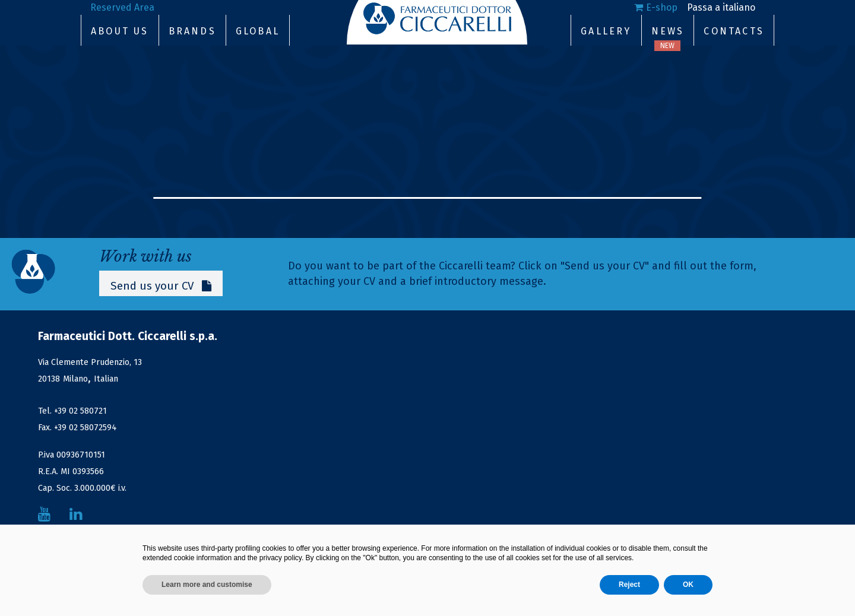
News (668, 31)
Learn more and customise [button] (207, 585)
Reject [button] (629, 585)
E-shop (662, 7)
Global (258, 31)
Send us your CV (162, 286)
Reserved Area (122, 7)
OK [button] (688, 585)
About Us (120, 31)
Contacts (734, 31)
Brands (192, 31)
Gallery (606, 31)
